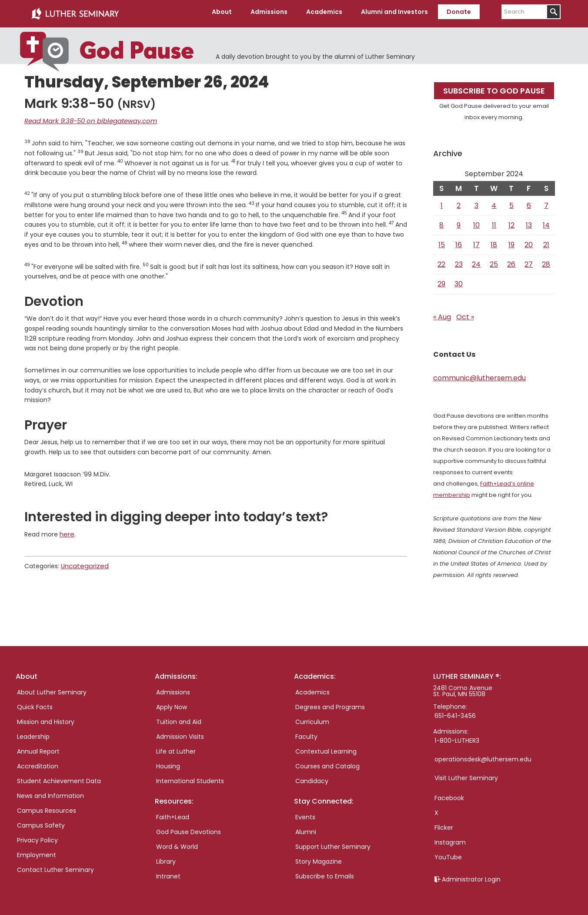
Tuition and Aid (179, 718)
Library (166, 858)
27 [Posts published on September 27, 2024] (529, 261)
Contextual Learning (326, 748)
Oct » (465, 313)
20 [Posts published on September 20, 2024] (529, 241)
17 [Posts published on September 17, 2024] (476, 241)
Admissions (173, 689)
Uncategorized (83, 561)
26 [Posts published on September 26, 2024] (511, 261)
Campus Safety (41, 822)
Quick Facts (35, 704)
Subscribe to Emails (325, 873)
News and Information (50, 792)
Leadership (33, 733)
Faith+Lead (173, 814)
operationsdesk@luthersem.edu (483, 756)
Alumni (306, 828)
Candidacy (312, 778)
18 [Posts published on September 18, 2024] (494, 241)
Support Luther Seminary (333, 843)
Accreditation (38, 763)
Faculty (306, 733)
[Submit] (553, 12)
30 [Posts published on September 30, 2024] (459, 280)
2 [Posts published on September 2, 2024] (459, 202)
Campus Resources (47, 807)
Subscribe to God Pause (494, 87)
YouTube (448, 854)
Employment (37, 851)
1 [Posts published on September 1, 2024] (442, 202)
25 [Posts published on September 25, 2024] (494, 261)
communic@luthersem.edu (479, 374)
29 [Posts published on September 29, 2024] (441, 280)
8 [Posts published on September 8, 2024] (441, 222)
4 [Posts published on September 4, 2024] (494, 202)
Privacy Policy (37, 837)
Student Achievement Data (59, 778)
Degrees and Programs (330, 704)
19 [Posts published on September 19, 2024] (511, 241)
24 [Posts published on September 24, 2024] (476, 261)
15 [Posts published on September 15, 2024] (442, 241)
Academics (312, 689)
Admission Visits (180, 733)
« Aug (442, 313)
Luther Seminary (75, 12)
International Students (190, 778)
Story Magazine (319, 858)
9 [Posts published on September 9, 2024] (459, 222)
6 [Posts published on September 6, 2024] (529, 202)
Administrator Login (471, 876)
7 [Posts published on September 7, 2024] (546, 202)
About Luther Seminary (52, 689)
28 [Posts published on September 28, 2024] (546, 261)
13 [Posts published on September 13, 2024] (529, 222)
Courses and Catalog (327, 763)
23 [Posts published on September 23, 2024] (459, 261)
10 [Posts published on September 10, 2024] (476, 222)
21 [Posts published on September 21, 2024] (546, 241)
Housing (168, 763)
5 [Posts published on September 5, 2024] (511, 202)
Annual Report (38, 748)
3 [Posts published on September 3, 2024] (476, 202)
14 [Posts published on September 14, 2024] (546, 222)
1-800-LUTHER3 (457, 737)
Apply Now (172, 704)
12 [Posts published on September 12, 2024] (511, 222)
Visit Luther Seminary (466, 774)
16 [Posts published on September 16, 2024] (459, 241)
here (67, 530)
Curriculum (312, 718)
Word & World (177, 843)
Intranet (168, 873)
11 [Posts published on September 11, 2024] (494, 222)
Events (305, 814)
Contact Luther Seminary (55, 866)
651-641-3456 (455, 712)
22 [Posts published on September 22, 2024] (441, 261)
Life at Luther (176, 748)
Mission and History (46, 718)
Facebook (449, 794)
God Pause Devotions (189, 828)
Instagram (450, 839)
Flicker (444, 824)
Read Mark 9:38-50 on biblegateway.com (87, 117)
